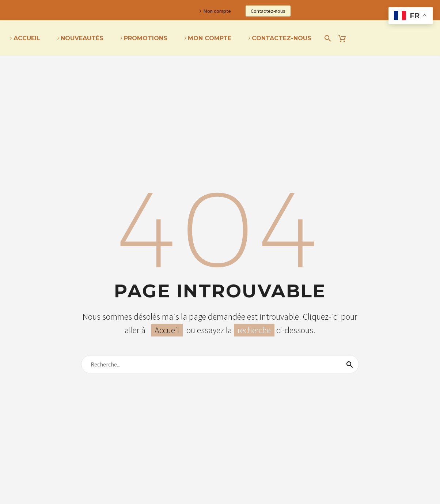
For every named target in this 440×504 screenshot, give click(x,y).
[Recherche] (326, 38)
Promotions (146, 38)
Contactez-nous (268, 11)
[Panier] (345, 38)
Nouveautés (82, 38)
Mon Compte (210, 38)
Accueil (27, 38)
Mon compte (217, 11)
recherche (254, 330)
